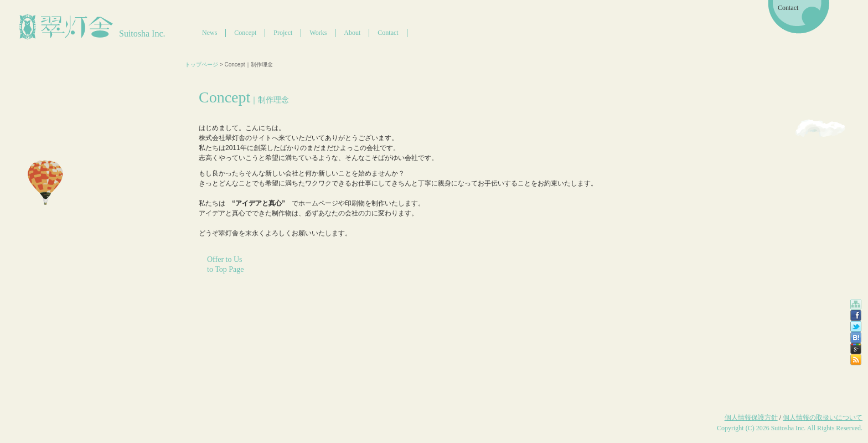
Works (318, 33)
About (352, 33)
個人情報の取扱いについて (823, 418)
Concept (245, 33)
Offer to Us (225, 259)
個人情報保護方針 (751, 418)
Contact (388, 33)
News (210, 33)
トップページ (201, 65)
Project (283, 33)
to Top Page (225, 269)
